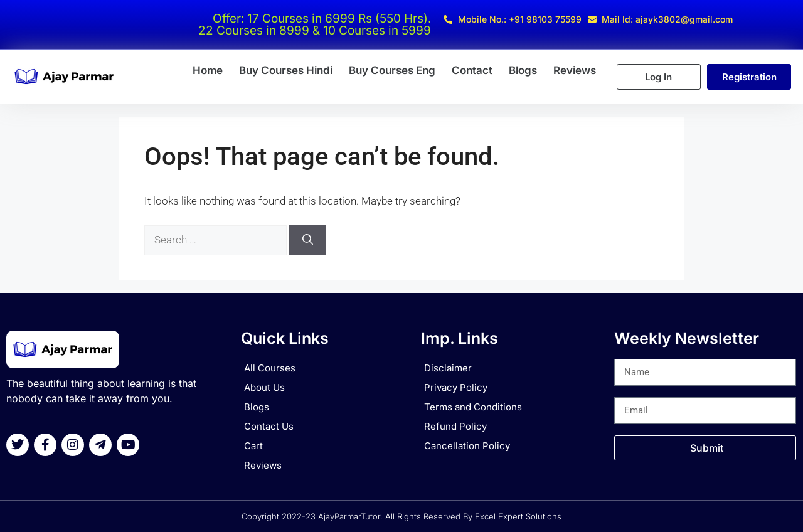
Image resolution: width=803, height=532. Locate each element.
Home (208, 70)
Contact (472, 70)
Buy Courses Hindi (286, 70)
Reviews (575, 70)
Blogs (523, 70)
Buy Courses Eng (392, 70)
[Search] (308, 240)
